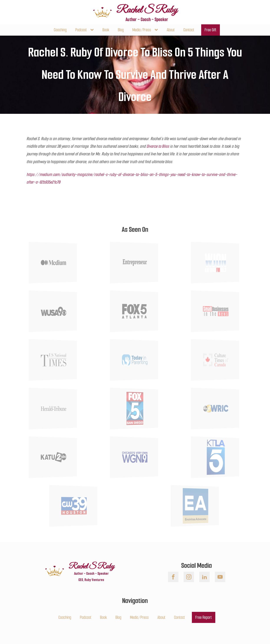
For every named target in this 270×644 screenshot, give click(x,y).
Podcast (81, 30)
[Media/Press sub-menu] (157, 30)
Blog (121, 30)
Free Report (204, 617)
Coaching (60, 30)
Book (106, 30)
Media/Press (142, 30)
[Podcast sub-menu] (93, 30)
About (171, 30)
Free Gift (211, 30)
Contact (189, 30)
